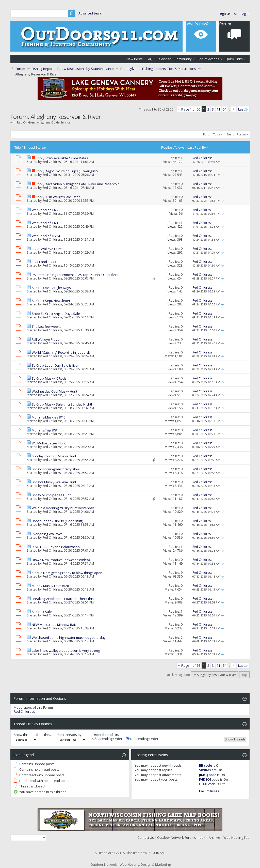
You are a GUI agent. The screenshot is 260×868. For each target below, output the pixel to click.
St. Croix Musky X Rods (49, 378)
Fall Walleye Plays (45, 339)
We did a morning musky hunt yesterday (63, 508)
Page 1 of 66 (191, 109)
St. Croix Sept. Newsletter (51, 301)
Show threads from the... (33, 735)
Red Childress (52, 162)
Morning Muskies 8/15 (49, 417)
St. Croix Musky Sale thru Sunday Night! (62, 404)
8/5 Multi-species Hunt (49, 443)
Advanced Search (91, 13)
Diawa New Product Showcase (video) (61, 560)
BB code (206, 765)
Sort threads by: (70, 735)
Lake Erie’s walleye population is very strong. (66, 650)
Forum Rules (209, 791)
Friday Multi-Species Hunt (51, 495)
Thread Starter (35, 147)
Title (18, 147)
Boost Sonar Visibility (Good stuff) (57, 521)
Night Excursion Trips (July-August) (72, 171)
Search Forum (236, 134)
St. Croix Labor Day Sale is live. (55, 365)
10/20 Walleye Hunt (47, 249)
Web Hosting (233, 838)
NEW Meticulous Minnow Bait (54, 625)
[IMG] (204, 775)
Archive (214, 838)
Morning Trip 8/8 (44, 430)
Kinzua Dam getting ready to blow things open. (67, 573)
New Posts (135, 59)
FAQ (150, 59)
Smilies (205, 770)
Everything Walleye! (47, 534)
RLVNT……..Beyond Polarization (56, 547)
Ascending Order (107, 739)
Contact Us (146, 838)
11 (218, 109)
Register (225, 13)
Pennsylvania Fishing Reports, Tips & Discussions (158, 69)
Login (245, 13)
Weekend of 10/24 (46, 236)
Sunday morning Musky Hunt (54, 456)
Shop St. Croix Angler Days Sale (56, 314)
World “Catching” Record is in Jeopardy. (62, 352)
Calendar (164, 59)
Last (243, 109)
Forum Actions (209, 59)
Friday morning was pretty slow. (56, 469)
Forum (20, 69)
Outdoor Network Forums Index (181, 838)
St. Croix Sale (42, 612)
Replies (167, 147)
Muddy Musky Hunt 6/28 (50, 586)
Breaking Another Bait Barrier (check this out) (66, 599)
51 (225, 109)
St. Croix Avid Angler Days (51, 288)
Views (180, 147)
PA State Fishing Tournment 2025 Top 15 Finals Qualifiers (75, 275)
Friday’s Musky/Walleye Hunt (54, 482)
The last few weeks (47, 327)
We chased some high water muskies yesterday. (69, 638)
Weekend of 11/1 (45, 223)
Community (183, 59)
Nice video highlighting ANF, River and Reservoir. (83, 184)
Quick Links (234, 59)
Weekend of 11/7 (45, 210)
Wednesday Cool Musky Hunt (54, 391)
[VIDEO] (205, 779)
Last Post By (198, 147)
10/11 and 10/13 (44, 262)
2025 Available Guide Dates (67, 158)
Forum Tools (212, 134)
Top (244, 675)
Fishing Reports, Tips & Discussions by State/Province (73, 69)
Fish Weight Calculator (63, 197)
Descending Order (142, 739)
